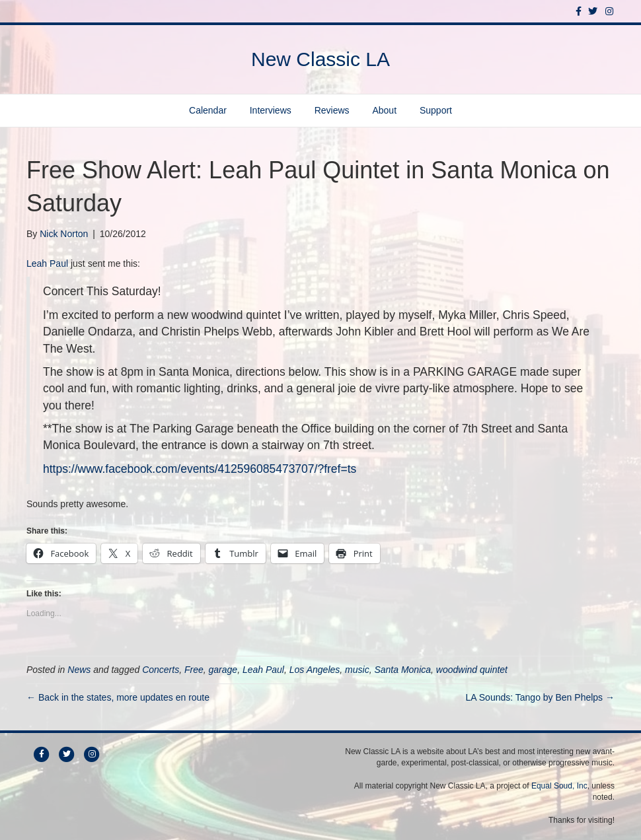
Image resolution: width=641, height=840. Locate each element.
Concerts (161, 670)
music (357, 670)
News (79, 670)
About (384, 110)
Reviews (332, 110)
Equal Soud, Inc (559, 786)
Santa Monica (402, 670)
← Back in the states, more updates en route (118, 697)
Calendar (208, 110)
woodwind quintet (472, 670)
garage (223, 670)
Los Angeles (315, 670)
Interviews (271, 110)
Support (436, 110)
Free (194, 670)
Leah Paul (47, 263)
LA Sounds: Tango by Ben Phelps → (540, 697)
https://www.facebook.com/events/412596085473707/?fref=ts (200, 469)
